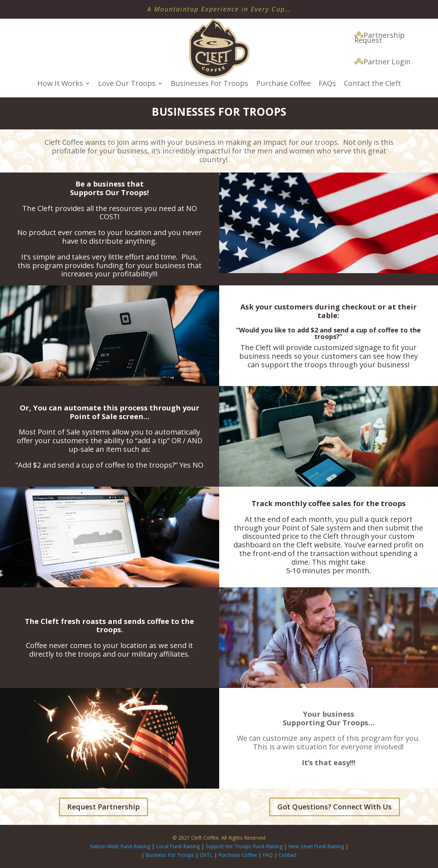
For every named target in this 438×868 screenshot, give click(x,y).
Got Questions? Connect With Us (335, 807)
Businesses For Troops (209, 84)
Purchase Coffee (283, 84)
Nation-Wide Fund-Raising (120, 846)
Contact (288, 855)
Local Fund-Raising (178, 846)
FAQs (327, 84)
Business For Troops (170, 855)
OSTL (206, 855)
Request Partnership (103, 807)
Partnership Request (379, 38)
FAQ (268, 855)
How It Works (60, 84)
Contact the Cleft (372, 84)
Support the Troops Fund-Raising (244, 846)
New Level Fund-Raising (317, 846)
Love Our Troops (127, 84)
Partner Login (382, 62)
